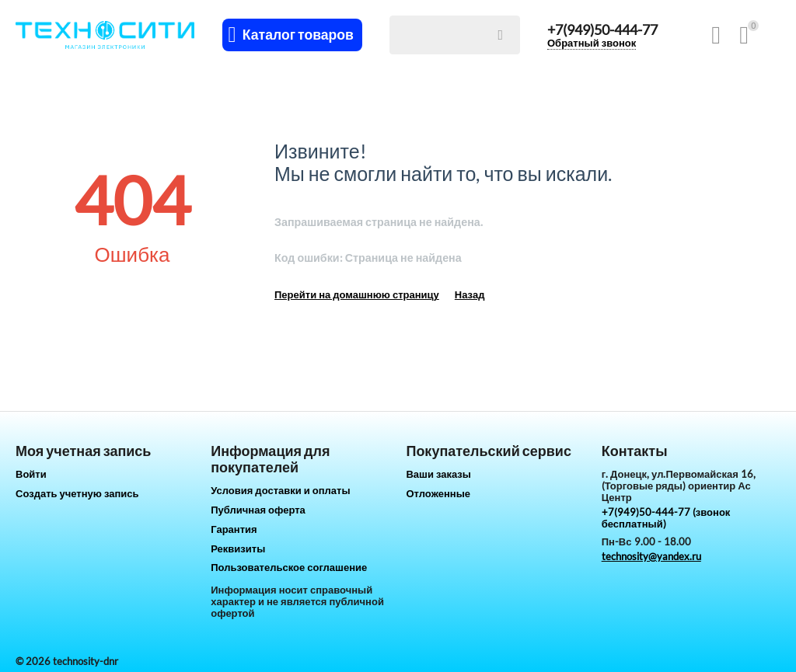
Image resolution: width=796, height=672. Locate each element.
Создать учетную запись (77, 493)
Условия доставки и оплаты (280, 490)
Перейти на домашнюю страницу (357, 294)
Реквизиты (238, 548)
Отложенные (438, 493)
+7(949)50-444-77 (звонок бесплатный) (666, 518)
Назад (470, 294)
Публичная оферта (258, 510)
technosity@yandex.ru (651, 556)
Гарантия (234, 529)
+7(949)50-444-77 (602, 30)
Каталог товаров (298, 35)
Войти (31, 474)
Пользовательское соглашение (289, 567)
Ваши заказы (438, 474)
